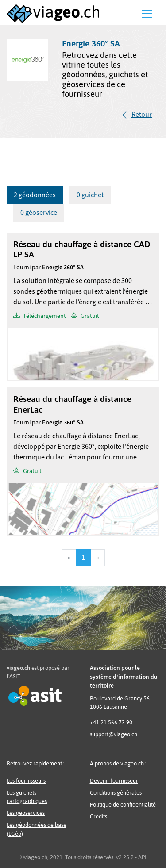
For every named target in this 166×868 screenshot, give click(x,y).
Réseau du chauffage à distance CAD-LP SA (83, 249)
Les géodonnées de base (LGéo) (37, 829)
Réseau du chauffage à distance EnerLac (72, 404)
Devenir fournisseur (114, 781)
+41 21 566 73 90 (111, 722)
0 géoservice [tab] (39, 213)
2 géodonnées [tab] (35, 195)
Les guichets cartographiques (27, 797)
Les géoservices (26, 813)
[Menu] (147, 14)
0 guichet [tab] (90, 195)
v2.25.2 (125, 857)
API (142, 857)
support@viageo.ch (114, 734)
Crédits (98, 816)
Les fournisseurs (26, 781)
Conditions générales (116, 793)
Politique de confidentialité (123, 805)
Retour (142, 115)
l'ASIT (14, 676)
